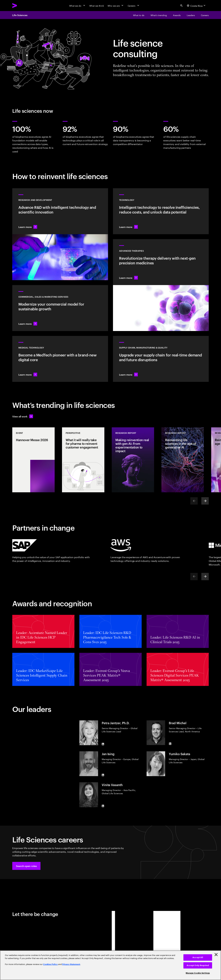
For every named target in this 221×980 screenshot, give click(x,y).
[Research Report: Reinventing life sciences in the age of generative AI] (183, 460)
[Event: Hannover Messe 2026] (33, 460)
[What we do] (77, 6)
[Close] (216, 955)
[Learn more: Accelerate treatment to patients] (161, 359)
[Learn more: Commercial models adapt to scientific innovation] (60, 308)
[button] (26, 866)
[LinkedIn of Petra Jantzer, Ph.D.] (103, 744)
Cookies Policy (50, 964)
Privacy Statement (71, 964)
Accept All (198, 957)
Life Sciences (20, 15)
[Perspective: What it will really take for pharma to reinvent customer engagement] (83, 460)
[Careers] (134, 6)
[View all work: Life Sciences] (23, 416)
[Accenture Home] (22, 6)
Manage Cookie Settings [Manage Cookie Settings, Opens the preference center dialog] (198, 973)
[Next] (205, 501)
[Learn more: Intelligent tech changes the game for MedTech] (60, 359)
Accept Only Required (198, 965)
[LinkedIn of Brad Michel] (170, 744)
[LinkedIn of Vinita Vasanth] (103, 806)
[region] (110, 965)
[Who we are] (116, 6)
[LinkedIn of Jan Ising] (103, 775)
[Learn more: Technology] (161, 211)
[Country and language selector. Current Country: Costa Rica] (197, 6)
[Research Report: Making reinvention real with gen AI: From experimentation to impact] (133, 460)
